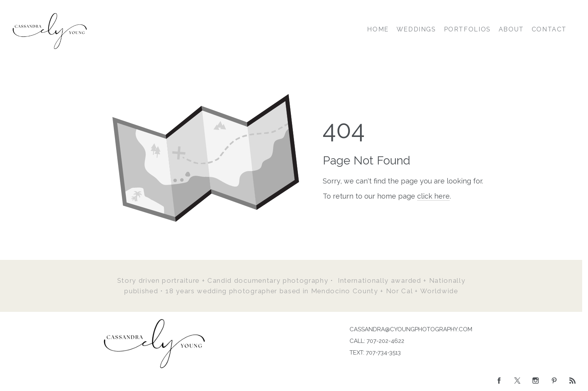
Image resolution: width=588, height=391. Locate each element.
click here (433, 196)
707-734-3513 (383, 353)
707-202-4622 (385, 341)
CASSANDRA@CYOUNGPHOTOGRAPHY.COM (411, 329)
